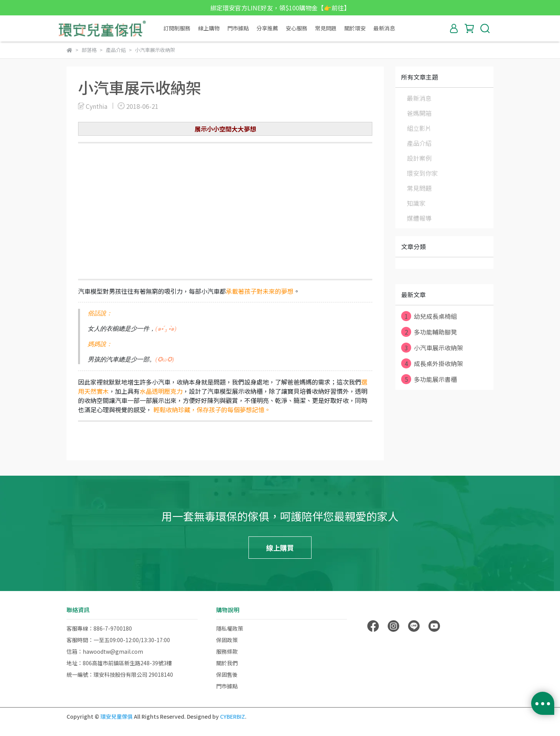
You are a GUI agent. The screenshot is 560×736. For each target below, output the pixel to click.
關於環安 (355, 28)
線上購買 (280, 548)
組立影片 (419, 128)
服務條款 (227, 651)
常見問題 (326, 28)
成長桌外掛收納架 (432, 363)
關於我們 (227, 663)
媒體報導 (419, 218)
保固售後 (227, 674)
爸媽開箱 (419, 113)
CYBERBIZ (232, 716)
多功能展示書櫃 (429, 379)
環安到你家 (422, 173)
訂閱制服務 (177, 28)
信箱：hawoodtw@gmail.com (105, 651)
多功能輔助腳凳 (429, 332)
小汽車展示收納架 (432, 348)
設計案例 (419, 158)
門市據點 (238, 28)
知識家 (416, 203)
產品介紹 (419, 143)
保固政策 (227, 640)
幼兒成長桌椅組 (429, 316)
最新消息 (384, 28)
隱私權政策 (230, 628)
